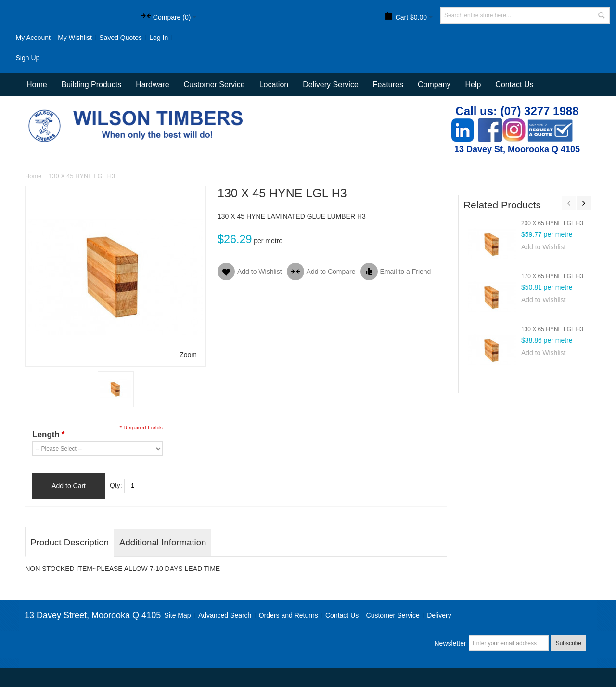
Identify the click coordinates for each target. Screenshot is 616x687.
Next (584, 203)
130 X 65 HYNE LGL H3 (552, 329)
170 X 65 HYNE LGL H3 (552, 276)
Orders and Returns (289, 615)
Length (48, 434)
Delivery (439, 615)
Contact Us (514, 84)
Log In (159, 38)
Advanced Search (225, 615)
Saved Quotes (121, 38)
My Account (33, 38)
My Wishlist (75, 38)
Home (33, 176)
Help (473, 84)
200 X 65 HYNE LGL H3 (552, 223)
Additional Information (163, 542)
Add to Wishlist (544, 247)
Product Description (70, 542)
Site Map (177, 615)
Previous (569, 203)
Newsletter (450, 643)
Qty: (116, 485)
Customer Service (393, 615)
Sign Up (27, 58)
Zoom (188, 355)
